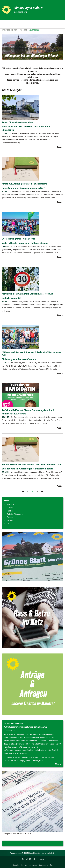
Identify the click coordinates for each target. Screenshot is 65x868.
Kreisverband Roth (10, 30)
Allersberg (34, 30)
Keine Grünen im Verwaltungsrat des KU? (23, 188)
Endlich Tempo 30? (12, 298)
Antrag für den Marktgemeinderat (18, 122)
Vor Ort (24, 30)
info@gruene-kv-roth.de (43, 853)
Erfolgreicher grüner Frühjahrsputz (18, 239)
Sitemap (24, 865)
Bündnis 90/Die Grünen (28, 8)
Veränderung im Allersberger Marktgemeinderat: (27, 469)
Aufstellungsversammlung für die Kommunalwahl (25, 727)
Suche (52, 865)
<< (23, 491)
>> (42, 491)
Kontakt (16, 865)
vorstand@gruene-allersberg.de (28, 760)
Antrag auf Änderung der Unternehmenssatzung (25, 184)
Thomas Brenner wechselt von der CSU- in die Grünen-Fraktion (32, 464)
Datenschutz (43, 865)
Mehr (59, 147)
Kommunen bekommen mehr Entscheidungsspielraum (27, 294)
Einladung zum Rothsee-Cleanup (19, 359)
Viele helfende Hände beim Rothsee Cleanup (25, 243)
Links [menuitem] (40, 859)
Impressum (33, 865)
